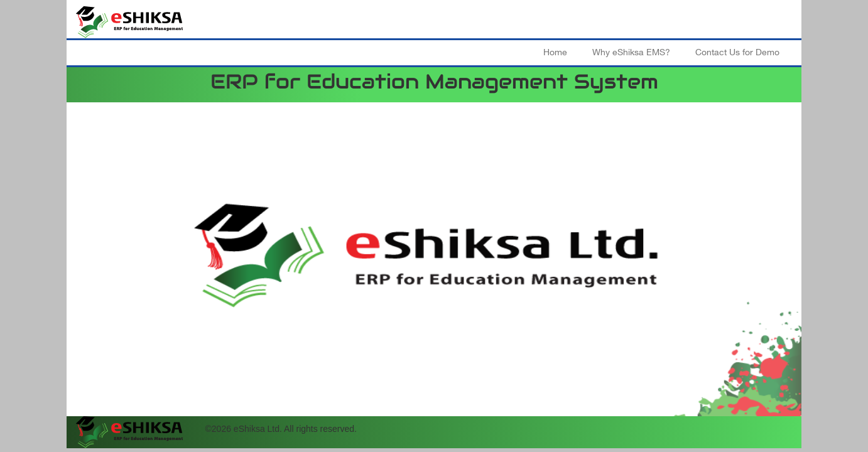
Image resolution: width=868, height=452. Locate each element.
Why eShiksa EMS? (631, 52)
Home (555, 52)
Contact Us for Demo (737, 52)
